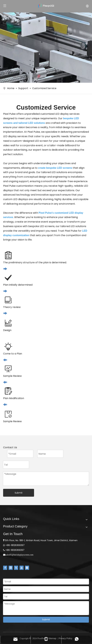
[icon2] (8, 278)
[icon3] (8, 300)
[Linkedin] (11, 568)
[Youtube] (22, 568)
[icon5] (8, 414)
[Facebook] (5, 568)
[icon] (5, 269)
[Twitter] (16, 568)
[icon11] (5, 360)
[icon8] (8, 346)
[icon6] (8, 391)
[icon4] (8, 323)
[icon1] (8, 255)
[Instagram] (27, 568)
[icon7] (8, 369)
